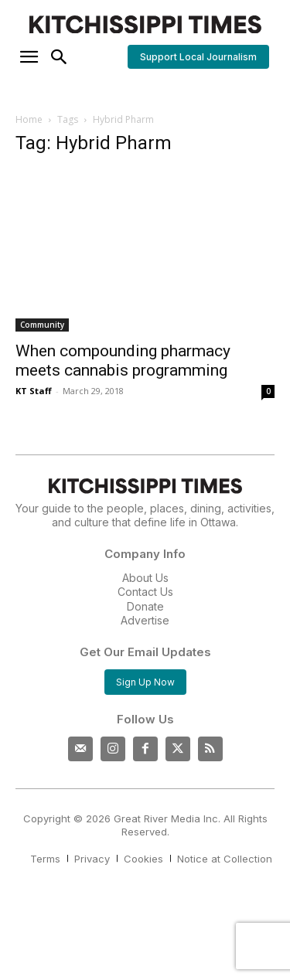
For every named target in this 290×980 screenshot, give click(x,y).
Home (29, 119)
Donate (145, 606)
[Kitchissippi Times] (145, 24)
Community (42, 325)
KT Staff (34, 391)
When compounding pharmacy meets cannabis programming (123, 361)
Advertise (145, 620)
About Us (145, 578)
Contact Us (145, 592)
